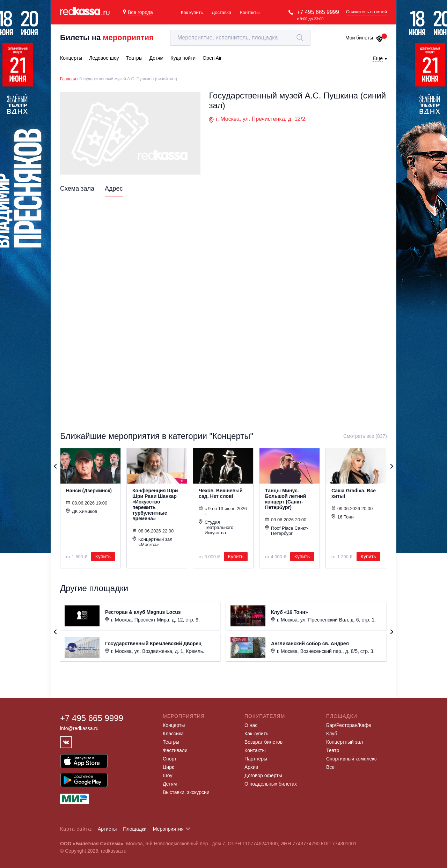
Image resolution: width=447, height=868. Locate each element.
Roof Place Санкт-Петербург (287, 531)
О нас (251, 725)
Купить (103, 557)
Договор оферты (263, 775)
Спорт (170, 759)
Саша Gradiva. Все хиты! (354, 493)
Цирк (168, 767)
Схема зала (77, 189)
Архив (251, 767)
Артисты (107, 829)
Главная (68, 79)
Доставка (221, 12)
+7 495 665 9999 (318, 12)
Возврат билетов (263, 742)
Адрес (114, 189)
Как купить (192, 12)
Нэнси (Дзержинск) (89, 491)
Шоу (167, 775)
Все (330, 767)
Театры (171, 742)
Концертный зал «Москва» (152, 542)
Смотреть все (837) (365, 436)
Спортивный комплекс (351, 759)
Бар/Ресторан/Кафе (349, 725)
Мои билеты (364, 38)
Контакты (250, 12)
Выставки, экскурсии (186, 792)
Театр (333, 750)
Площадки (135, 829)
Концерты (174, 725)
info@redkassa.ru (79, 728)
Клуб (332, 734)
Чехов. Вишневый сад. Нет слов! (221, 493)
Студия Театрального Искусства (216, 527)
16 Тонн (343, 517)
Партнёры (256, 759)
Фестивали (175, 750)
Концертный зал (345, 742)
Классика (173, 734)
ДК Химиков (82, 511)
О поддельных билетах (271, 784)
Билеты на (107, 38)
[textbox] (240, 38)
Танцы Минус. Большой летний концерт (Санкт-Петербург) (285, 499)
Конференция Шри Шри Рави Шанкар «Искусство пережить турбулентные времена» (155, 505)
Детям (170, 784)
